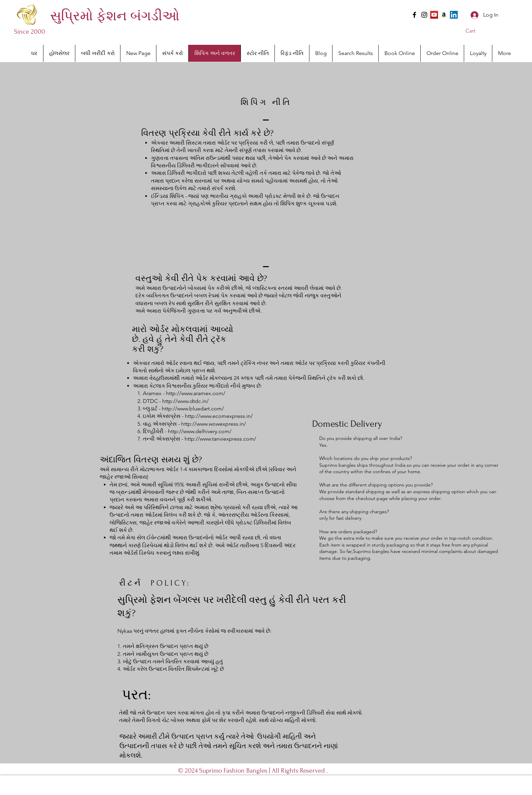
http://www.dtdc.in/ (185, 401)
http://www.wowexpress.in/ (214, 424)
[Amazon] (444, 15)
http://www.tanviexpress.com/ (220, 439)
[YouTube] (434, 15)
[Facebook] (414, 15)
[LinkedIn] (454, 15)
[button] (475, 31)
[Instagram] (424, 15)
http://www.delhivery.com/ (200, 431)
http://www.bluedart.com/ (193, 409)
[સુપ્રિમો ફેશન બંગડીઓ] (115, 16)
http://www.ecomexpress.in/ (219, 416)
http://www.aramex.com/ (196, 393)
